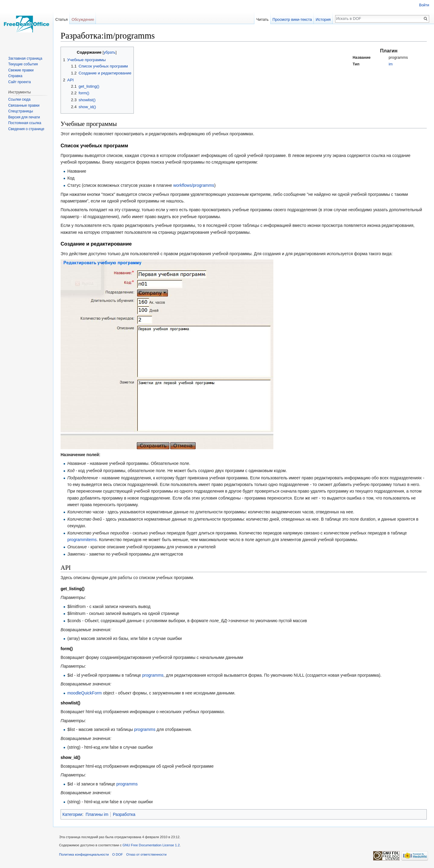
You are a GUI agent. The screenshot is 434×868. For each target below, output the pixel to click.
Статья (61, 19)
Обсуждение (83, 19)
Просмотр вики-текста (292, 19)
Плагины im (97, 814)
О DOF (117, 854)
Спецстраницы (20, 111)
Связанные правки (24, 105)
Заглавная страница (25, 58)
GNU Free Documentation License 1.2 (151, 845)
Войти (424, 5)
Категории (72, 814)
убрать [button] (110, 52)
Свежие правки (21, 70)
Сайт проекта (19, 82)
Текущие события (23, 64)
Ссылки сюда (19, 99)
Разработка (124, 814)
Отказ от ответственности (146, 854)
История (323, 19)
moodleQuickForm (84, 693)
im (391, 64)
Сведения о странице (26, 129)
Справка (15, 76)
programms (153, 675)
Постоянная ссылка (25, 123)
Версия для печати (24, 117)
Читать (262, 19)
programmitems (82, 540)
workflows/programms (194, 185)
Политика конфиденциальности (84, 854)
